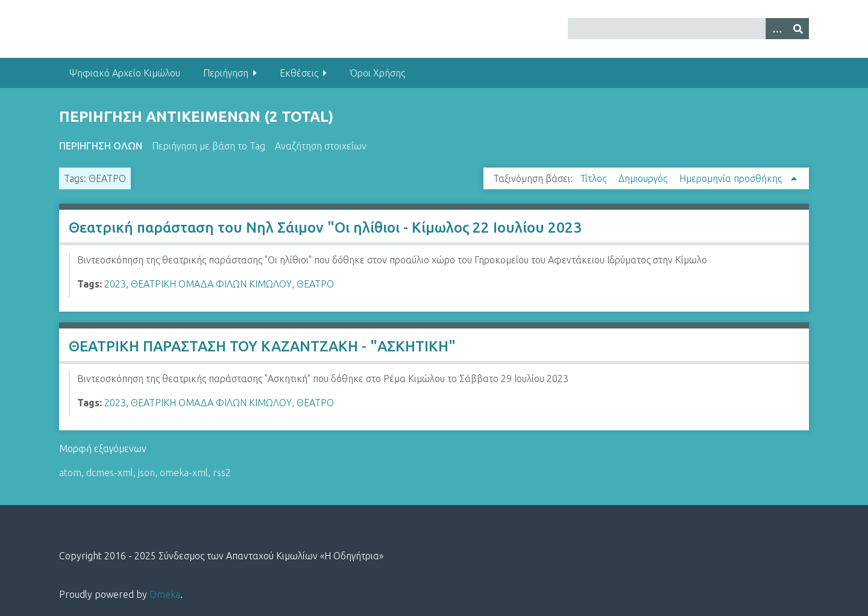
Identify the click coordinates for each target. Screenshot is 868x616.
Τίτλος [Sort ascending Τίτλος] (594, 178)
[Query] (689, 29)
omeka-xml (184, 473)
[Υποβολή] (798, 29)
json (146, 473)
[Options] (776, 29)
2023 (115, 284)
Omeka (165, 594)
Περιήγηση (226, 73)
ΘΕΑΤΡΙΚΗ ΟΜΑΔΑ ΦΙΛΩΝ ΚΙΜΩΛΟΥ (211, 284)
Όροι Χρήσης (377, 73)
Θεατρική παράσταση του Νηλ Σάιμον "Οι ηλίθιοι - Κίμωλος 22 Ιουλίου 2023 (325, 228)
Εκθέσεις (299, 73)
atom (70, 473)
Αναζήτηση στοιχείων (321, 146)
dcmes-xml (110, 473)
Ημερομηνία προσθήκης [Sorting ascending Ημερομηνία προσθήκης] (732, 178)
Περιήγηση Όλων (101, 146)
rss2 (222, 473)
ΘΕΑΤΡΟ (315, 284)
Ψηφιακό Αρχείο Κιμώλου (125, 73)
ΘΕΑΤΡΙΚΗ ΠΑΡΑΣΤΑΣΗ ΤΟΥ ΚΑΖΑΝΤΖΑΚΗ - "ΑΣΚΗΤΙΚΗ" (262, 346)
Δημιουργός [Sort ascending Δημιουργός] (644, 178)
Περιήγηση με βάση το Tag (209, 146)
